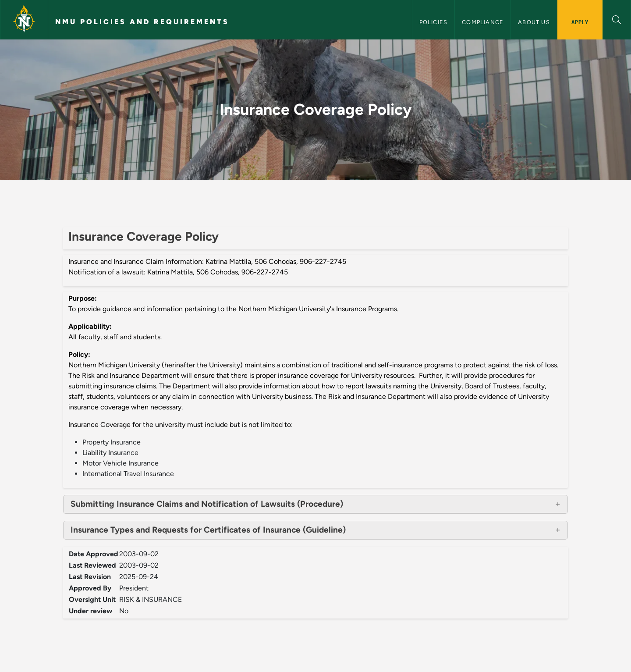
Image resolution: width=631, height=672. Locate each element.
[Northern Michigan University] (24, 20)
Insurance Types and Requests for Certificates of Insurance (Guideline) (208, 530)
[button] (617, 19)
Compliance (483, 22)
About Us (534, 22)
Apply (580, 22)
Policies (434, 22)
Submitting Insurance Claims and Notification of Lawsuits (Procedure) (207, 504)
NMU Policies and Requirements (142, 22)
